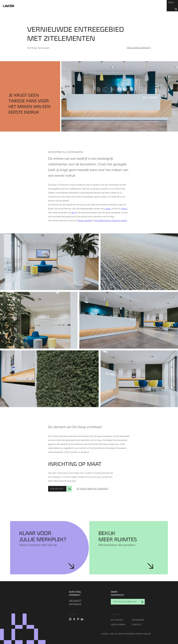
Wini (73, 213)
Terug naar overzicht (139, 48)
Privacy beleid (144, 634)
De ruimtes (138, 620)
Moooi (124, 209)
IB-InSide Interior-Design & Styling (111, 221)
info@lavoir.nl (75, 604)
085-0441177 (75, 601)
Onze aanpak (118, 625)
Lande (108, 209)
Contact (137, 625)
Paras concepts (85, 221)
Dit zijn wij (117, 620)
